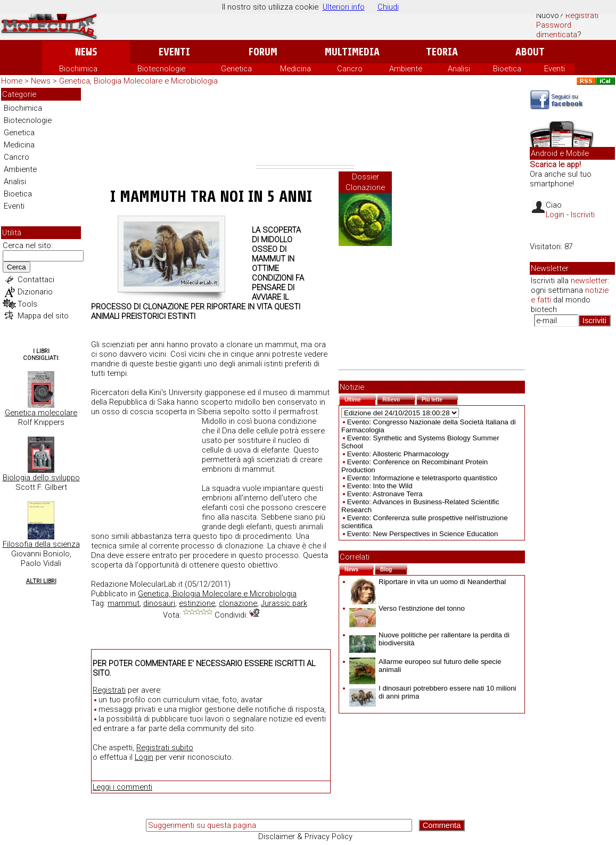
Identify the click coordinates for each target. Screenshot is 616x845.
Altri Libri (41, 581)
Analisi (459, 69)
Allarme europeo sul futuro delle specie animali (425, 666)
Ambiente (406, 69)
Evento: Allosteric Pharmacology (398, 454)
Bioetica (507, 69)
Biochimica (78, 69)
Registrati (582, 15)
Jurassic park (284, 603)
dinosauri (159, 603)
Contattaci (36, 280)
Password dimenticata (557, 30)
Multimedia (352, 52)
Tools (27, 304)
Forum (263, 52)
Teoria (442, 52)
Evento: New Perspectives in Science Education (423, 534)
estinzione (197, 603)
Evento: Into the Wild (380, 486)
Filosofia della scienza (41, 544)
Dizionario (35, 292)
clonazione (238, 603)
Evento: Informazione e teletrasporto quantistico (422, 478)
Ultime (360, 399)
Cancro (350, 69)
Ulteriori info (344, 7)
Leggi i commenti (122, 787)
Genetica (236, 69)
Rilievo (399, 399)
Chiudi (388, 7)
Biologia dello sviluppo (41, 478)
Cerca (17, 267)
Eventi (174, 52)
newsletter (589, 281)
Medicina (295, 69)
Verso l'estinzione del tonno (407, 608)
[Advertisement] (305, 126)
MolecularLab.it (156, 584)
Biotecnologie (161, 69)
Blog (394, 568)
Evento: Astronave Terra (385, 494)
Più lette (440, 399)
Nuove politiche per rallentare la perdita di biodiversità (429, 639)
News (86, 52)
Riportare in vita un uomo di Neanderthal (428, 582)
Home (12, 81)
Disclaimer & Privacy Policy (305, 836)
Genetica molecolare (41, 413)
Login (144, 757)
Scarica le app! (555, 165)
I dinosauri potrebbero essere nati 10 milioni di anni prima (433, 692)
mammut (124, 603)
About (530, 52)
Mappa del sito (43, 316)
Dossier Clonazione (365, 182)
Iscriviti (583, 215)
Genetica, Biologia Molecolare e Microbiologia (138, 81)
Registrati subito (165, 748)
